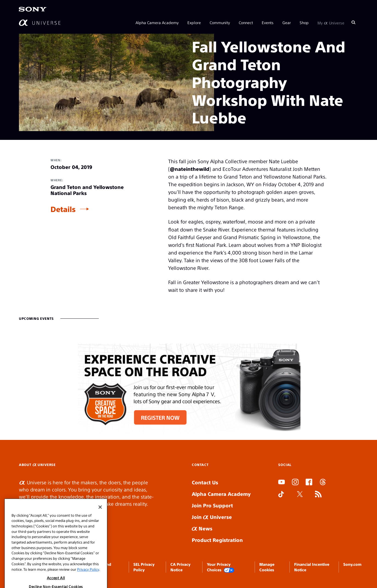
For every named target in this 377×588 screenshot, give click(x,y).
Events (268, 22)
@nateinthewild (190, 169)
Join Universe (212, 517)
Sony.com (352, 564)
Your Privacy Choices (221, 567)
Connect (246, 22)
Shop (304, 22)
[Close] (100, 516)
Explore (194, 22)
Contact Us (205, 482)
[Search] (353, 22)
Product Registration (217, 540)
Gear (287, 22)
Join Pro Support (212, 505)
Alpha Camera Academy (157, 22)
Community (220, 22)
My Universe (331, 22)
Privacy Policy (88, 579)
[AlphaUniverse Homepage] (40, 23)
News (202, 528)
